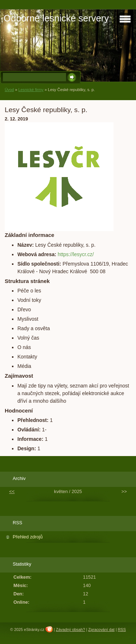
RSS (122, 629)
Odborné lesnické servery (56, 18)
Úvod (9, 90)
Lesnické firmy (31, 90)
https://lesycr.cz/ (76, 254)
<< (12, 491)
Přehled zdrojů (28, 537)
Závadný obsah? (70, 629)
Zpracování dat (101, 629)
